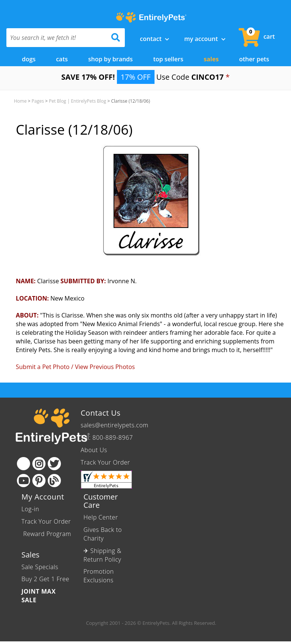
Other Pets (254, 59)
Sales (211, 59)
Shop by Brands (111, 59)
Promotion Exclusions (99, 576)
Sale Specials (40, 567)
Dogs (29, 59)
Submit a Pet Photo (43, 367)
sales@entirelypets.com (115, 425)
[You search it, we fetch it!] (57, 38)
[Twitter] (54, 464)
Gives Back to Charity (103, 534)
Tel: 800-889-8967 (107, 437)
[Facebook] (23, 464)
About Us (94, 450)
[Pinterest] (39, 481)
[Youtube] (23, 481)
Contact (155, 39)
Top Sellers (168, 59)
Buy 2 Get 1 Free (45, 579)
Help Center (101, 517)
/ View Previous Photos (103, 367)
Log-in (30, 509)
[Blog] (54, 481)
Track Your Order (105, 462)
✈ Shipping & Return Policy (102, 555)
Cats (62, 59)
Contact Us (101, 413)
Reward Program (46, 534)
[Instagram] (39, 464)
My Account (205, 39)
